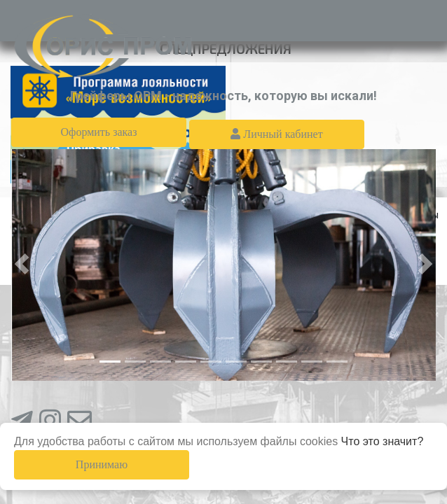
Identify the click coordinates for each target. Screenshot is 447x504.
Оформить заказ (98, 132)
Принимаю (102, 464)
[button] (22, 264)
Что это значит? (383, 441)
